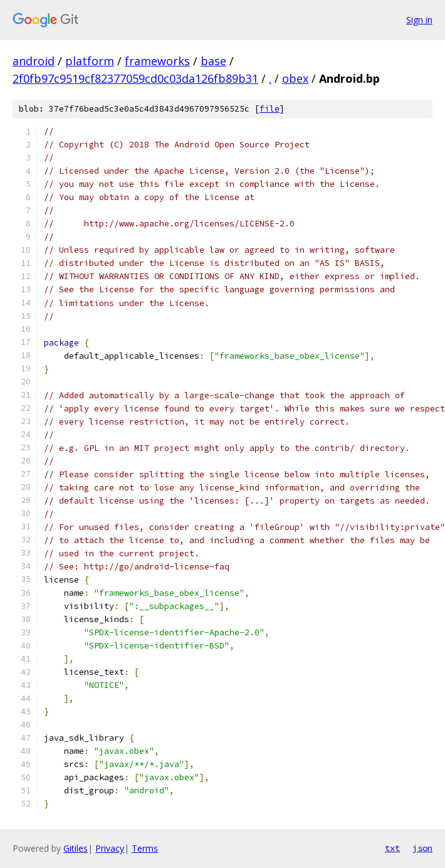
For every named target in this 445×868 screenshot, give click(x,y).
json (422, 848)
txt (392, 848)
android (34, 61)
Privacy (110, 848)
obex (295, 78)
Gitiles (76, 848)
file (270, 109)
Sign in (419, 20)
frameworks (157, 61)
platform (90, 61)
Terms (145, 848)
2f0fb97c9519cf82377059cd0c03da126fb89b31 (135, 78)
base (213, 61)
